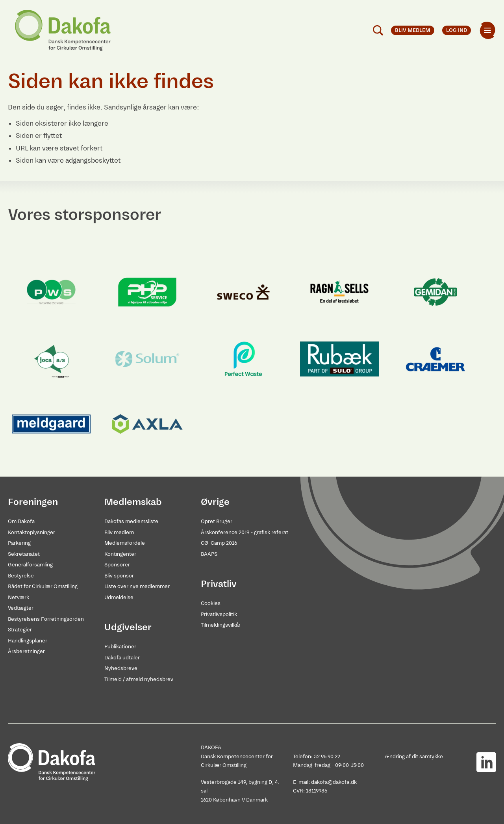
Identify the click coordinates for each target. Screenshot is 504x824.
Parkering (19, 543)
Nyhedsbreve (121, 668)
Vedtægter (21, 608)
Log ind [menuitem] (457, 30)
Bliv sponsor (119, 576)
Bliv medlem (119, 532)
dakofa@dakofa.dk (334, 782)
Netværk (19, 597)
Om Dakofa (21, 521)
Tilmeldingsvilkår (221, 625)
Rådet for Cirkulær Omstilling (43, 586)
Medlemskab (133, 502)
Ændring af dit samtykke (414, 756)
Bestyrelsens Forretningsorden (46, 619)
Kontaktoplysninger (31, 532)
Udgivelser (128, 627)
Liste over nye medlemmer (137, 586)
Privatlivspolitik (219, 614)
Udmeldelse (119, 597)
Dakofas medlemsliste (131, 521)
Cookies (211, 603)
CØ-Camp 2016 (219, 543)
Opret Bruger (217, 521)
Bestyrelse (21, 576)
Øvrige (215, 502)
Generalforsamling (30, 565)
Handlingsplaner (28, 641)
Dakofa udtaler (122, 658)
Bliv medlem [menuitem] (413, 30)
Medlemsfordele (125, 543)
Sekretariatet (24, 554)
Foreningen (33, 502)
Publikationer (120, 647)
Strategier (20, 630)
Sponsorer (117, 565)
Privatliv (219, 584)
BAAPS (209, 554)
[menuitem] (487, 30)
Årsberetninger (26, 651)
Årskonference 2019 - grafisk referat (245, 532)
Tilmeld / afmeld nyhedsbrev (139, 679)
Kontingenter (120, 554)
